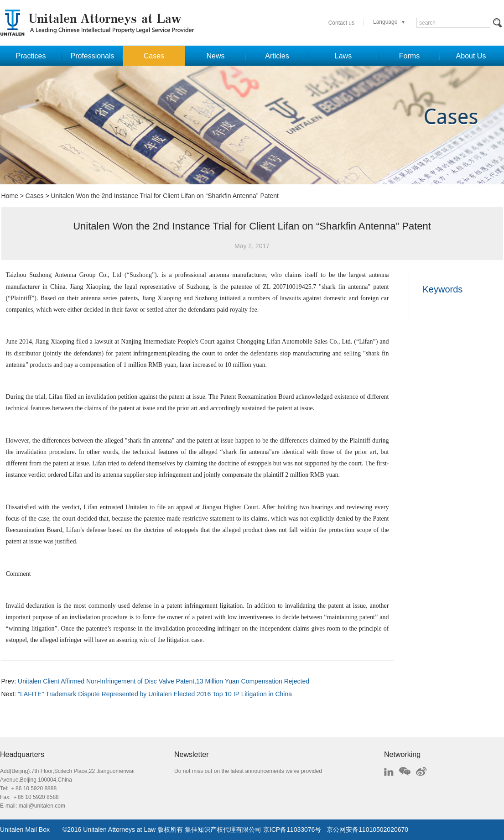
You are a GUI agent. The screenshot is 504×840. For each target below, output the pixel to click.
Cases (154, 56)
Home (10, 196)
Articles (277, 56)
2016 (74, 830)
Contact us (341, 23)
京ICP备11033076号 (292, 830)
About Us (471, 56)
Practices (31, 56)
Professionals (92, 56)
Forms (409, 56)
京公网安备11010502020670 (367, 830)
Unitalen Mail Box (25, 830)
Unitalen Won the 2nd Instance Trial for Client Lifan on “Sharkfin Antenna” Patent (164, 196)
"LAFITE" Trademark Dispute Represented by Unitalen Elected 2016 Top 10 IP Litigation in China (155, 694)
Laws (343, 56)
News (215, 56)
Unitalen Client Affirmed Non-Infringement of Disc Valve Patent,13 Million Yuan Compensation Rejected (164, 681)
